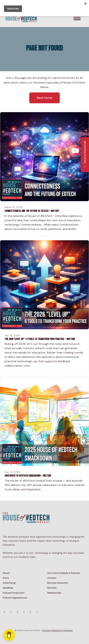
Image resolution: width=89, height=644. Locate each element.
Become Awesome (58, 583)
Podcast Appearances (15, 598)
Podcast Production (14, 593)
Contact (52, 578)
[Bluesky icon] (5, 612)
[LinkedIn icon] (37, 612)
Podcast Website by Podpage (57, 630)
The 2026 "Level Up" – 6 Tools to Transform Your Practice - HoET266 (40, 339)
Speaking (8, 588)
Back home (44, 98)
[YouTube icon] (18, 612)
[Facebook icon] (24, 612)
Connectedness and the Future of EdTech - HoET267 (32, 211)
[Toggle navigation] (77, 19)
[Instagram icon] (11, 612)
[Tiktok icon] (31, 612)
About (6, 573)
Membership (54, 593)
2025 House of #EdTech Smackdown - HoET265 (28, 476)
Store (6, 578)
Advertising (9, 583)
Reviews (52, 588)
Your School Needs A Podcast (64, 573)
